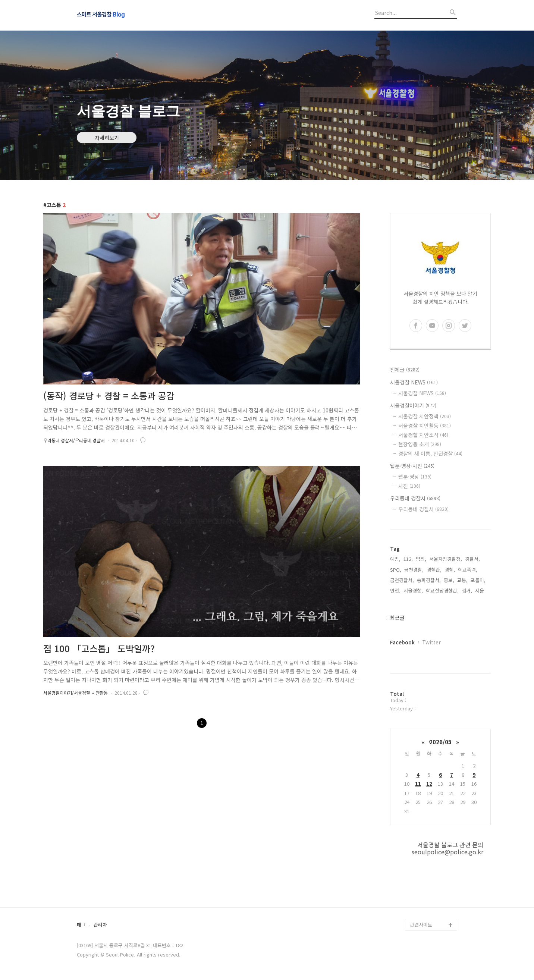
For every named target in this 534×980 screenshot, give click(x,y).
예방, (395, 559)
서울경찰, (413, 590)
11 (418, 784)
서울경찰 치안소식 (423, 435)
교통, (462, 580)
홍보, (449, 580)
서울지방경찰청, (446, 559)
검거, (467, 590)
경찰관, (434, 570)
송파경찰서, (429, 580)
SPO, (396, 570)
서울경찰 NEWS (414, 382)
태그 (81, 925)
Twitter (431, 642)
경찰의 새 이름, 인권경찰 (430, 453)
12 (429, 784)
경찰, (450, 570)
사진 (409, 486)
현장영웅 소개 (420, 444)
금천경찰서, (402, 580)
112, (408, 559)
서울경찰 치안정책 (425, 416)
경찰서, (472, 559)
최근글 (397, 618)
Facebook (402, 642)
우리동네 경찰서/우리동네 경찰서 (74, 440)
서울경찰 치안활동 (425, 425)
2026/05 (440, 742)
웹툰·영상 (415, 477)
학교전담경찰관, (442, 590)
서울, (480, 590)
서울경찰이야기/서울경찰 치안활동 (76, 693)
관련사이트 (421, 925)
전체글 (405, 370)
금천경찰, (414, 570)
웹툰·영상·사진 (412, 466)
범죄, (421, 559)
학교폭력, (468, 570)
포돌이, (478, 580)
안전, (395, 590)
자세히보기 (107, 138)
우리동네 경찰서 (415, 498)
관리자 (100, 925)
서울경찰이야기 (413, 405)
